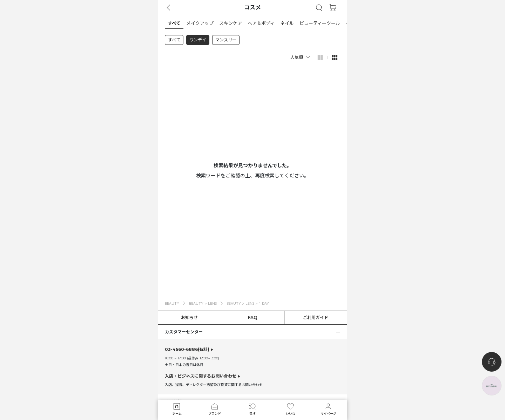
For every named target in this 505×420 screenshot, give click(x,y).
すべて (174, 40)
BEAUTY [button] (172, 303)
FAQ (253, 317)
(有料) (187, 350)
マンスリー (226, 40)
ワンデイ (198, 40)
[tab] (252, 23)
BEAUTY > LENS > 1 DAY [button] (248, 303)
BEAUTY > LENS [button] (203, 303)
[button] (319, 8)
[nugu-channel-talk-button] (492, 362)
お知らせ (189, 317)
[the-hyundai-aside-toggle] (492, 386)
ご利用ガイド (316, 317)
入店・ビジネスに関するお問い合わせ (201, 376)
